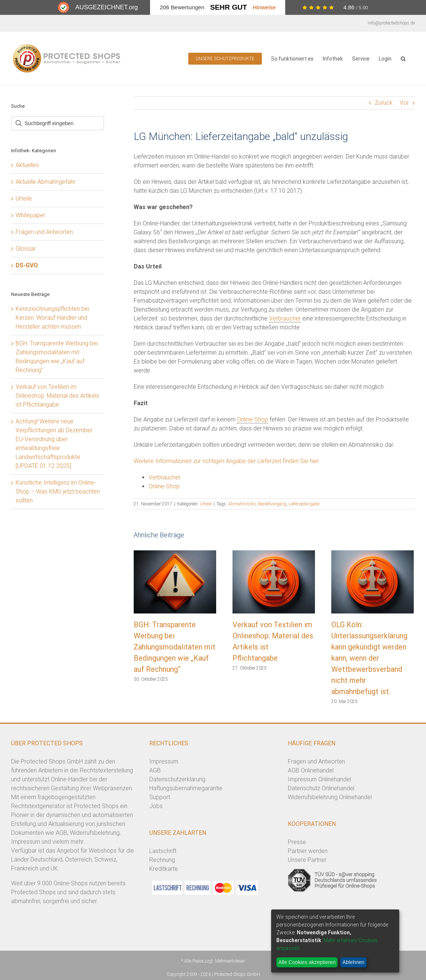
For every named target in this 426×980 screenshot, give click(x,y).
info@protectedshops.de (391, 23)
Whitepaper (30, 215)
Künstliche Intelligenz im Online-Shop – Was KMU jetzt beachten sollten (58, 491)
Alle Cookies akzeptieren (307, 962)
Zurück (384, 103)
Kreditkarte (164, 869)
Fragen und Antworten (44, 232)
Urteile (206, 504)
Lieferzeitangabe (304, 504)
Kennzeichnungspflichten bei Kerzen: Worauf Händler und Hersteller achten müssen (52, 318)
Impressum (164, 761)
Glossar (26, 249)
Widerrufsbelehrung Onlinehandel (330, 797)
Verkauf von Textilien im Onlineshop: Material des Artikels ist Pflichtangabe (57, 396)
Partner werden (308, 851)
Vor (404, 103)
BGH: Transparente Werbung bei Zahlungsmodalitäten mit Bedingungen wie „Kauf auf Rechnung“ (175, 647)
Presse (297, 842)
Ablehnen (353, 962)
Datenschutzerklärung (177, 779)
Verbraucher (285, 318)
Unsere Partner (307, 860)
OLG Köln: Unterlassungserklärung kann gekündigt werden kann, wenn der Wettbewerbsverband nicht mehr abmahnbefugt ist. (369, 658)
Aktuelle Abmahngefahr (45, 182)
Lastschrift (163, 851)
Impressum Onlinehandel (319, 779)
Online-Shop (253, 419)
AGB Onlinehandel (311, 770)
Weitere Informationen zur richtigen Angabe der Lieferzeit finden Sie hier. (227, 461)
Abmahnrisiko (242, 504)
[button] (403, 58)
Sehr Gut (229, 7)
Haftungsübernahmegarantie (186, 788)
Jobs (156, 806)
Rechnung (162, 860)
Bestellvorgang (272, 504)
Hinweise (264, 7)
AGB (155, 770)
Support (160, 797)
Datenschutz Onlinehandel (321, 788)
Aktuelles (27, 165)
